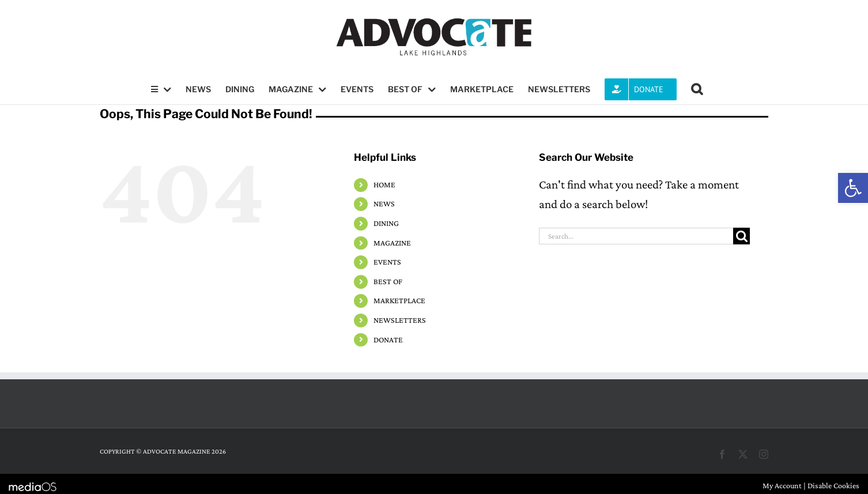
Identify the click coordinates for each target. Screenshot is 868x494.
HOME (384, 184)
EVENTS (387, 262)
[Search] (741, 236)
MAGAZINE (392, 243)
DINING (386, 223)
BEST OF (388, 281)
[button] (853, 188)
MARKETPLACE (399, 300)
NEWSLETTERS (400, 320)
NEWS (384, 203)
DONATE (388, 340)
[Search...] (636, 236)
